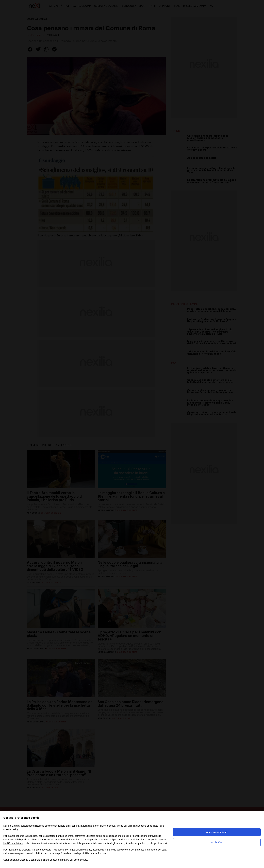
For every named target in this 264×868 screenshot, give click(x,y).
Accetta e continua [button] (217, 832)
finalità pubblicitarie (13, 843)
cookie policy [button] (11, 829)
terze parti (56, 836)
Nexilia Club (217, 842)
